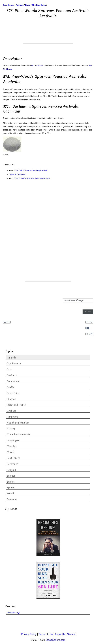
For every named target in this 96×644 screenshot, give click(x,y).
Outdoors (12, 499)
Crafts (10, 387)
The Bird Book (36, 66)
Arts (9, 370)
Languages (13, 440)
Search (71, 634)
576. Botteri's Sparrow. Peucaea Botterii (32, 178)
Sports (11, 488)
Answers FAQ (13, 613)
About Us (60, 634)
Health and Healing (18, 423)
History (11, 429)
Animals (11, 358)
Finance (11, 399)
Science (11, 476)
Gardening (13, 417)
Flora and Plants (16, 405)
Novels (11, 452)
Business (12, 375)
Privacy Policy (29, 634)
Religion (11, 470)
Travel (10, 494)
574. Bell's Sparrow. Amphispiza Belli (31, 170)
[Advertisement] (48, 36)
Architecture (14, 364)
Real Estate (13, 458)
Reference (12, 464)
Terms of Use (46, 634)
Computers (13, 381)
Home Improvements (18, 434)
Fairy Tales (13, 393)
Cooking (11, 411)
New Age (12, 446)
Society (11, 482)
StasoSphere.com (56, 640)
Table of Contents (17, 174)
